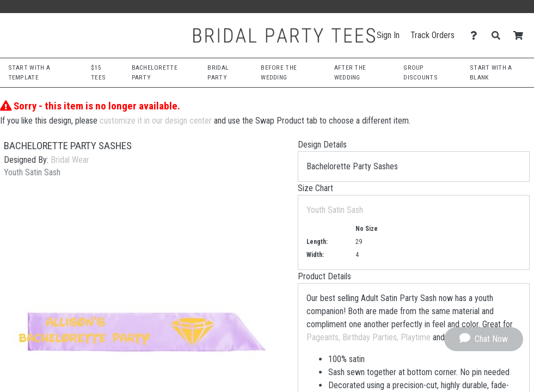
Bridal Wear (70, 160)
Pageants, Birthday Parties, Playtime (369, 337)
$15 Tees (98, 72)
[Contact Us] (477, 36)
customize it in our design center (156, 121)
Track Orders (432, 35)
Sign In (388, 35)
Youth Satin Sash (335, 210)
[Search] (499, 36)
